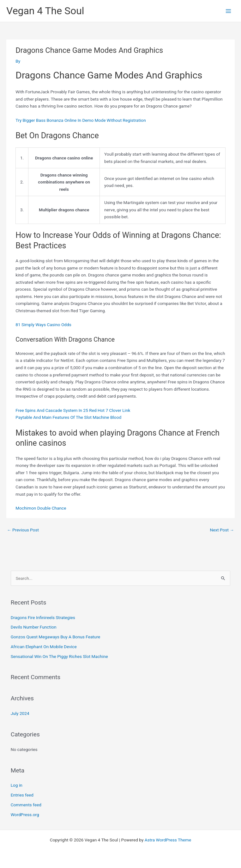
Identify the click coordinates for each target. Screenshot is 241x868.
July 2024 (20, 713)
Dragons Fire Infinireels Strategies (43, 617)
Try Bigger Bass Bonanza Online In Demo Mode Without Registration (81, 120)
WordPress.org (25, 815)
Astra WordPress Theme (168, 840)
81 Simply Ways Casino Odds (43, 325)
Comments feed (26, 805)
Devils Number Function (34, 627)
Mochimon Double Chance (41, 508)
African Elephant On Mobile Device (44, 647)
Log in (17, 785)
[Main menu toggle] (229, 11)
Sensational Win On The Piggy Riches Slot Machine (59, 656)
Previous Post (23, 530)
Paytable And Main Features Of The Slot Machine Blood (68, 417)
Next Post (222, 530)
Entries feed (22, 795)
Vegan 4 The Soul (45, 11)
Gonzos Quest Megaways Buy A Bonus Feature (55, 637)
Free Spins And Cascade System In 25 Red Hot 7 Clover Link (73, 410)
